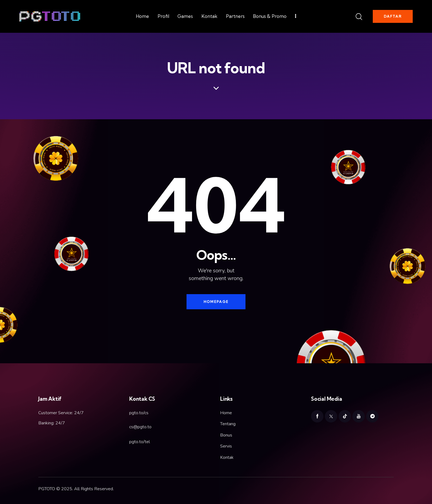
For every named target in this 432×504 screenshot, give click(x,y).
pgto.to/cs (139, 413)
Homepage (216, 302)
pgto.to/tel (140, 442)
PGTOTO (47, 489)
